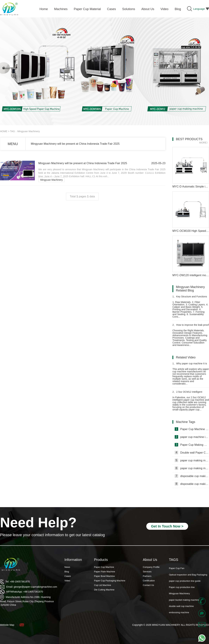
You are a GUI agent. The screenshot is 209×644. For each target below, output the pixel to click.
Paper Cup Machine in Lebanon (192, 429)
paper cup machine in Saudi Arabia (192, 437)
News (67, 567)
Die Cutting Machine (104, 590)
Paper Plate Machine (105, 572)
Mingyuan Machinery (51, 180)
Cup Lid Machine (103, 585)
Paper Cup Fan (177, 570)
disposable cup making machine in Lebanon (192, 484)
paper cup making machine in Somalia (192, 460)
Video (67, 581)
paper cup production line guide (185, 583)
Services (147, 572)
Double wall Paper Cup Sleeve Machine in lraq (192, 453)
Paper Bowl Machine (104, 576)
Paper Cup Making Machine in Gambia (192, 445)
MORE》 (204, 143)
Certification (149, 581)
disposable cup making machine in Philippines (192, 476)
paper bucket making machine (184, 602)
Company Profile (151, 567)
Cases (68, 576)
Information (73, 560)
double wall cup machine (181, 608)
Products (101, 560)
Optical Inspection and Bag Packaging (188, 577)
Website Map (7, 625)
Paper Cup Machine (104, 567)
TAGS (174, 560)
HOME (4, 131)
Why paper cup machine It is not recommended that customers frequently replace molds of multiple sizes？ (191, 365)
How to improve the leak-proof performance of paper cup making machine (191, 326)
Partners (147, 576)
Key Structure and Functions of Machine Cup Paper (190, 298)
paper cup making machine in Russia (192, 468)
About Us (150, 560)
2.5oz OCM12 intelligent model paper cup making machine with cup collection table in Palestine (190, 393)
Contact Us (148, 585)
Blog (67, 572)
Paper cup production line (182, 589)
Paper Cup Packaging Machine (110, 581)
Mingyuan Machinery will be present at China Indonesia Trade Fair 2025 (75, 144)
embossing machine (179, 614)
